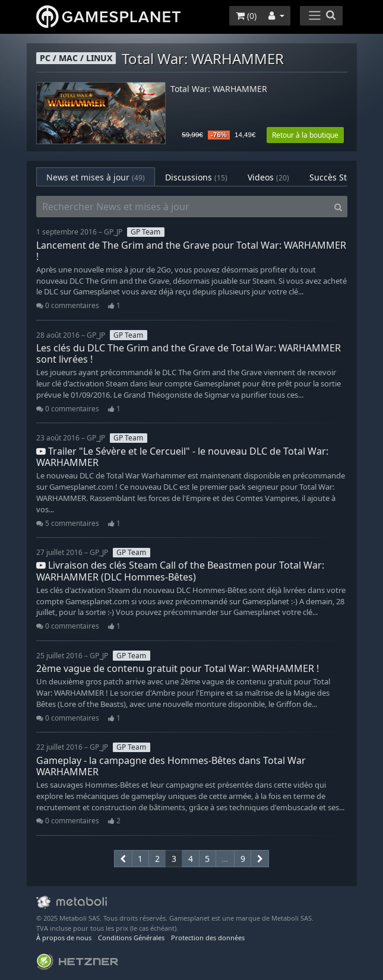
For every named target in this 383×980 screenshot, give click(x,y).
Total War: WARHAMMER (219, 89)
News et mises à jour (96, 177)
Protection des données (208, 938)
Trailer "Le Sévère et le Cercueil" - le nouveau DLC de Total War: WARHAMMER (182, 457)
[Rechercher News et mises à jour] (183, 207)
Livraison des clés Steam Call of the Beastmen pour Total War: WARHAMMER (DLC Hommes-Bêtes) (180, 571)
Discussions (196, 177)
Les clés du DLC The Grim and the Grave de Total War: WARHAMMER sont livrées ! (189, 353)
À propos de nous (64, 938)
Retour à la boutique (305, 135)
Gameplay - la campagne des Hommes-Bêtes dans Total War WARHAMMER (171, 766)
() (246, 16)
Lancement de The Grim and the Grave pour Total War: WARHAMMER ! (191, 251)
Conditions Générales (131, 938)
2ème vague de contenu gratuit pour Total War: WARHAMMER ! (178, 668)
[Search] (338, 207)
